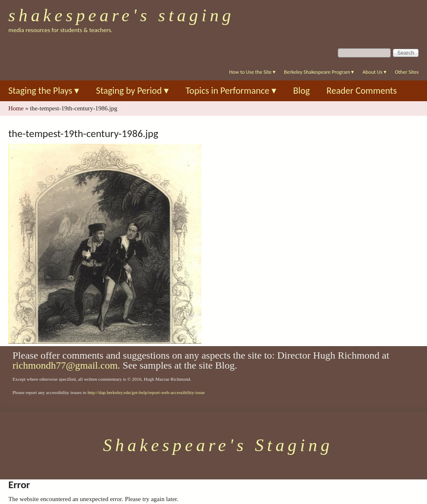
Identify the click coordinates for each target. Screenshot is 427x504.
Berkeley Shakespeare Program (319, 72)
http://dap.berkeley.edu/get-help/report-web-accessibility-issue (146, 392)
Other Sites (407, 72)
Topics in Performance (231, 91)
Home (16, 108)
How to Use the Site (252, 72)
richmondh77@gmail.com (65, 365)
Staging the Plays (44, 91)
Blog (301, 91)
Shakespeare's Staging (121, 15)
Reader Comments (362, 91)
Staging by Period (132, 91)
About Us (374, 72)
